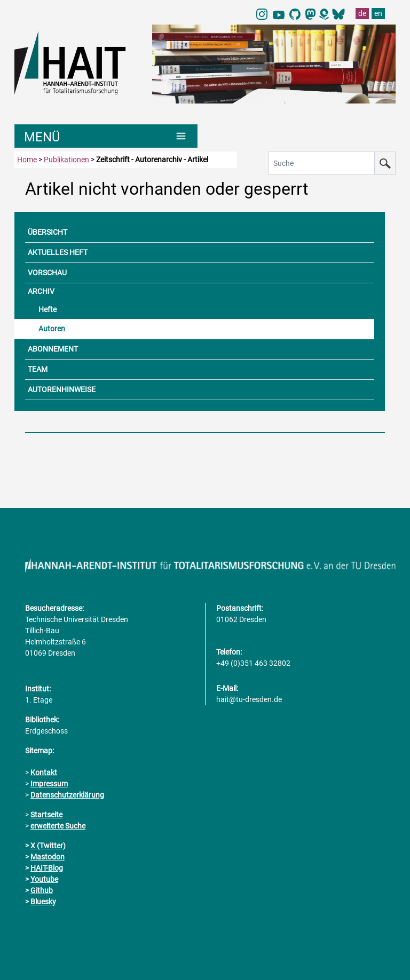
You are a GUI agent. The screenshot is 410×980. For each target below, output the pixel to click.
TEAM (38, 369)
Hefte (48, 309)
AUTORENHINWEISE (62, 389)
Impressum (49, 784)
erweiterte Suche (58, 826)
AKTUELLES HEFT (58, 252)
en (378, 13)
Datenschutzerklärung (67, 795)
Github (42, 890)
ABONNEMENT (53, 349)
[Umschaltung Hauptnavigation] (106, 136)
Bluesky (43, 902)
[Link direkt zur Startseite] (78, 62)
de (362, 13)
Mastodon (48, 857)
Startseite (46, 815)
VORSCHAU (47, 273)
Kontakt (44, 772)
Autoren (52, 329)
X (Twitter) (48, 846)
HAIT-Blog (47, 868)
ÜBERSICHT (48, 232)
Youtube (44, 879)
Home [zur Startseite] (27, 160)
